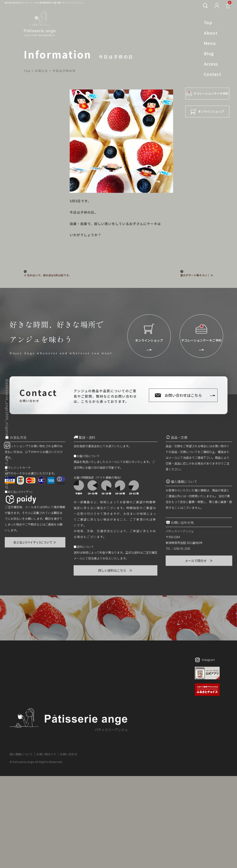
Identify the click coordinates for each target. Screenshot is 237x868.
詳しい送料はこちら (116, 570)
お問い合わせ (69, 754)
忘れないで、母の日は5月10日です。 (49, 275)
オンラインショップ (207, 111)
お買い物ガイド (46, 754)
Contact (212, 74)
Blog (209, 54)
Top (208, 23)
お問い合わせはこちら (183, 395)
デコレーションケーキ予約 (207, 94)
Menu (210, 43)
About (211, 33)
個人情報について (21, 754)
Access (211, 64)
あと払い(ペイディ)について (35, 542)
